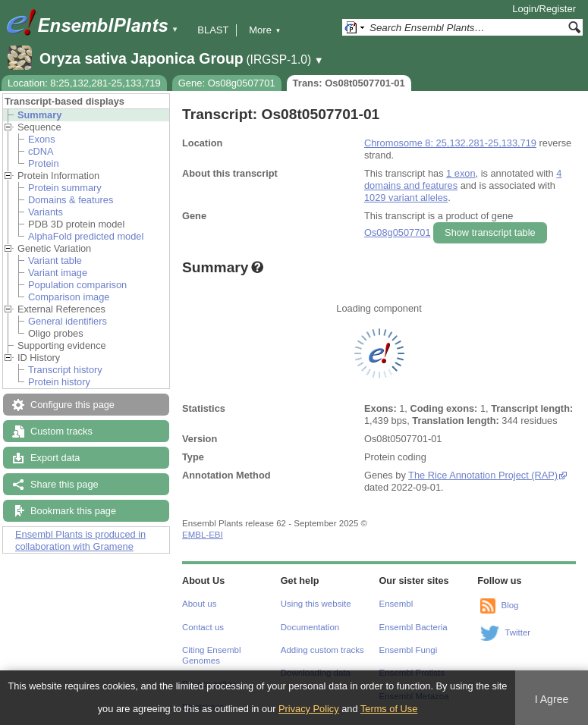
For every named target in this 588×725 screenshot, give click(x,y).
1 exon (461, 173)
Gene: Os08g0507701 (227, 83)
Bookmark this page (73, 511)
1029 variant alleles (406, 198)
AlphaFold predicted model (86, 236)
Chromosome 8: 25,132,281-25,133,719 (450, 143)
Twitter (517, 632)
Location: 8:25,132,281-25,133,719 (84, 83)
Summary (39, 115)
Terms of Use (389, 709)
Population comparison (77, 285)
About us (199, 604)
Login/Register (544, 9)
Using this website (316, 604)
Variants (46, 212)
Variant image (58, 273)
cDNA (41, 151)
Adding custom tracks (322, 650)
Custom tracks (61, 431)
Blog (509, 605)
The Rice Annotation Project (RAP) (483, 475)
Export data (55, 458)
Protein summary (65, 188)
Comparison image (69, 297)
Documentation (310, 627)
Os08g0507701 (398, 232)
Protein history (59, 382)
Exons (42, 139)
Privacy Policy (309, 709)
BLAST (213, 30)
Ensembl (396, 604)
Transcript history (65, 370)
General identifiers (68, 321)
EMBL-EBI (203, 535)
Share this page (64, 484)
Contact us (203, 627)
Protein (44, 163)
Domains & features (71, 200)
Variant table (55, 260)
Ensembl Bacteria (413, 627)
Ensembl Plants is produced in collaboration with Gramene (80, 540)
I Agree (552, 699)
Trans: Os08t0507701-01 (349, 83)
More (265, 30)
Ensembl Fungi (409, 650)
